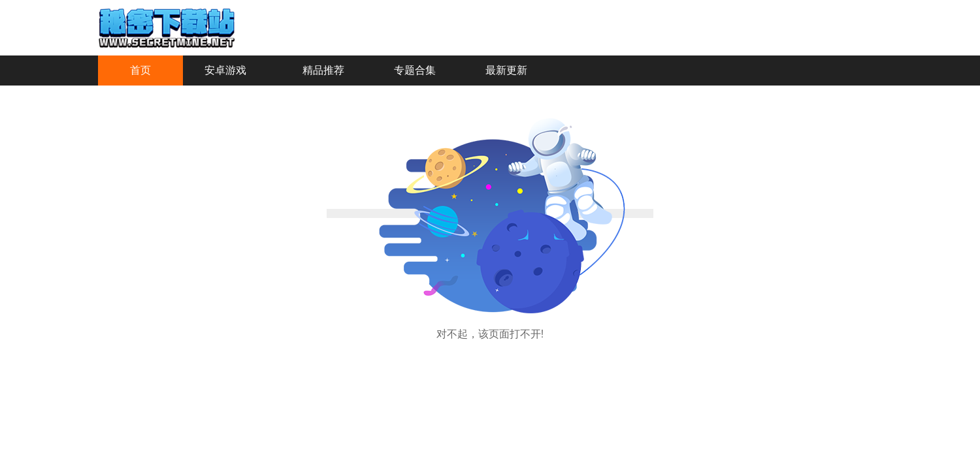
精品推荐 (323, 70)
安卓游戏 (225, 70)
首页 (140, 70)
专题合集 (415, 70)
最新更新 (506, 70)
